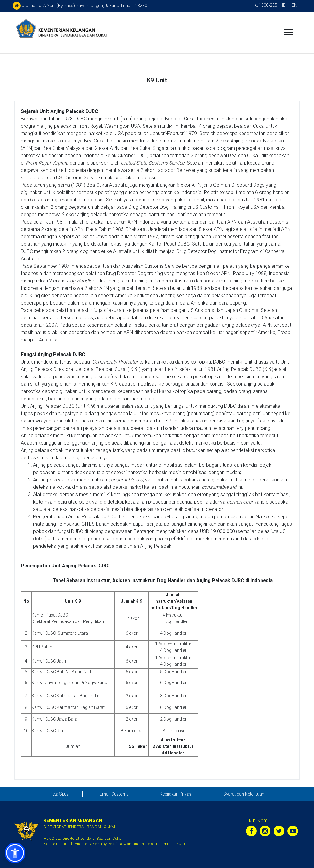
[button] (15, 853)
